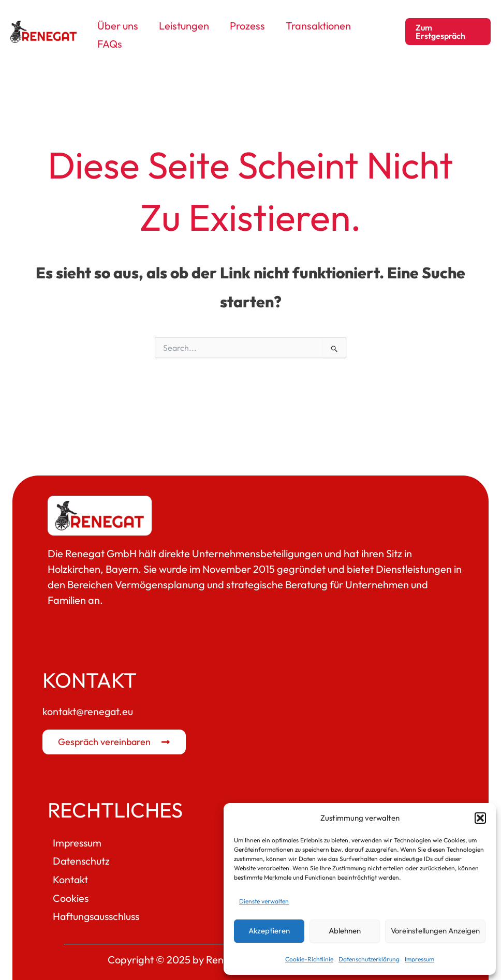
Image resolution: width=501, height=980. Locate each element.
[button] (480, 818)
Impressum (419, 959)
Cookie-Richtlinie (309, 959)
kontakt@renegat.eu (89, 707)
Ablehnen (345, 931)
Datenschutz (82, 857)
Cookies (71, 894)
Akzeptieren (269, 931)
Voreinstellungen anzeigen (435, 931)
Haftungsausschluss (98, 913)
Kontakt (71, 876)
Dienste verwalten (264, 901)
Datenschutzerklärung (369, 959)
